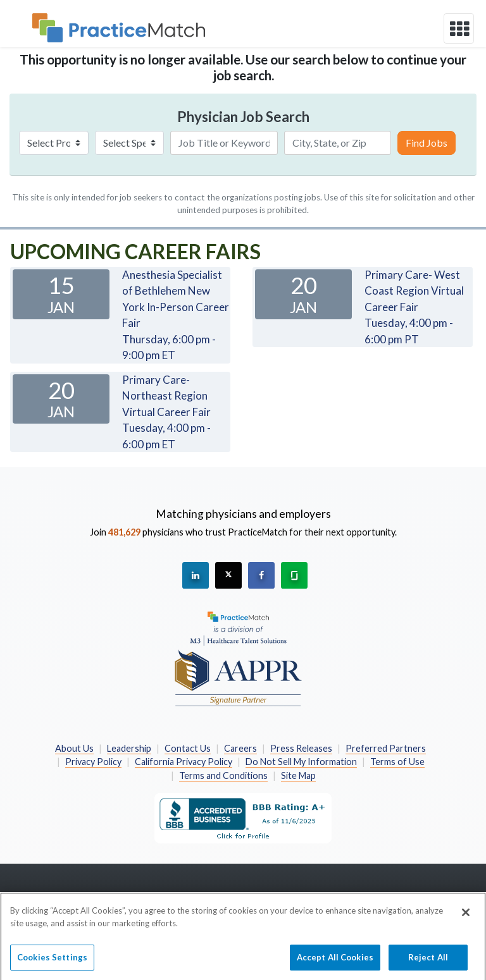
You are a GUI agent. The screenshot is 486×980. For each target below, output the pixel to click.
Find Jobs (427, 143)
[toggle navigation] (459, 28)
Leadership (129, 748)
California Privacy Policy (184, 762)
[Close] (466, 917)
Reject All (428, 962)
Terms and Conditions (223, 775)
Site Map (298, 775)
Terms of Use (397, 762)
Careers (240, 748)
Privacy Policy (93, 762)
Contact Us (188, 748)
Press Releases (301, 748)
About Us (74, 748)
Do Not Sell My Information (301, 762)
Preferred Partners (386, 748)
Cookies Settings (52, 962)
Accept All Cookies (335, 962)
